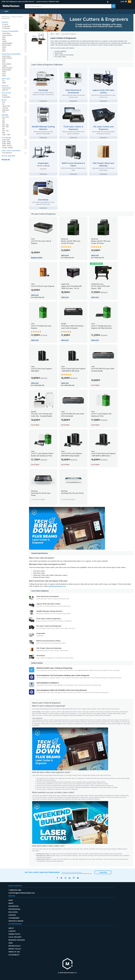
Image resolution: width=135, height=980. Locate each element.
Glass (4, 39)
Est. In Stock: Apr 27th (67, 258)
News (11, 903)
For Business (6, 28)
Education (13, 912)
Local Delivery (15, 937)
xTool (4, 112)
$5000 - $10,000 (7, 146)
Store (57, 34)
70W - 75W (5, 131)
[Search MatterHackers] (113, 6)
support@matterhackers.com (22, 893)
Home (52, 34)
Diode (4, 83)
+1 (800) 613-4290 (53, 2)
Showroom (13, 906)
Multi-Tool (5, 90)
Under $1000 (6, 140)
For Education (6, 26)
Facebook (57, 878)
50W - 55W (5, 127)
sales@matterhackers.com (57, 586)
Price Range (6, 138)
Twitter (61, 878)
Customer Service (42, 2)
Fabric (4, 37)
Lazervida (5, 108)
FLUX (4, 102)
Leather (4, 41)
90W (3, 133)
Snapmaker (6, 110)
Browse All (6, 159)
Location (5, 22)
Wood (4, 51)
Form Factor (6, 93)
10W (3, 119)
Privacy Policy (15, 949)
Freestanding (6, 97)
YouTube (78, 878)
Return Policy (15, 946)
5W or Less (5, 117)
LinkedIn (70, 878)
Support (12, 915)
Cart (126, 2)
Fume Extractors (7, 153)
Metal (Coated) (7, 45)
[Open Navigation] (5, 11)
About (11, 928)
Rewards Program (17, 940)
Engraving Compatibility (11, 54)
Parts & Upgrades (8, 156)
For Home (5, 24)
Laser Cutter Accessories (11, 151)
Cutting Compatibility (10, 31)
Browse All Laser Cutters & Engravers (12, 18)
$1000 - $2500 (6, 142)
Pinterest (74, 878)
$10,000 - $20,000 (7, 148)
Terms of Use (14, 952)
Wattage (5, 115)
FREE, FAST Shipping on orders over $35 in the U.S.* (18, 2)
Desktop (5, 95)
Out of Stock (95, 385)
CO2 (3, 81)
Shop (11, 900)
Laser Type (6, 79)
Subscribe (103, 872)
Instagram (65, 878)
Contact (12, 931)
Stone (4, 49)
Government (14, 918)
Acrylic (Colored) (7, 35)
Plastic (4, 47)
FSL (3, 104)
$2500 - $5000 (6, 144)
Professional (14, 909)
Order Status (14, 934)
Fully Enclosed (6, 88)
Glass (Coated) (7, 64)
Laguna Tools (6, 106)
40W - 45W (5, 125)
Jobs (10, 943)
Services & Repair (16, 921)
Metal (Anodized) (7, 43)
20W (3, 121)
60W (3, 129)
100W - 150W (6, 135)
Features (5, 86)
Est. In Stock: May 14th (38, 297)
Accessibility (14, 955)
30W (3, 123)
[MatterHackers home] (67, 964)
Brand (4, 100)
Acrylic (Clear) (6, 33)
